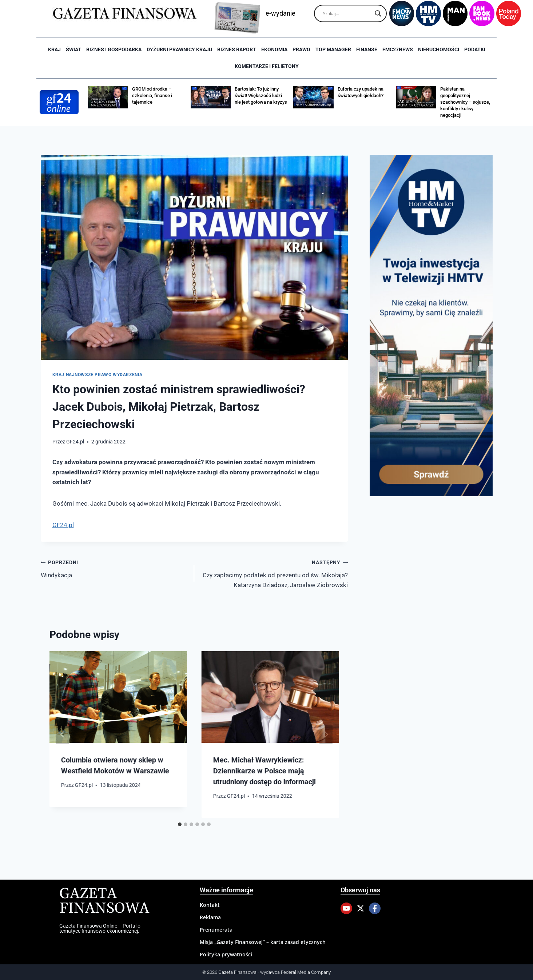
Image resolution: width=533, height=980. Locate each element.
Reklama (210, 917)
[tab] (180, 824)
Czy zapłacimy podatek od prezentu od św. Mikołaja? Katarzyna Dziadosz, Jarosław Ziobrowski (274, 573)
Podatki (475, 49)
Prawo (301, 49)
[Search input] (347, 13)
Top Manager (333, 49)
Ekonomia (274, 49)
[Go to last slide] (63, 734)
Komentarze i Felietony (267, 66)
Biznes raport (237, 49)
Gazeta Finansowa (104, 901)
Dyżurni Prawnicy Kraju (179, 49)
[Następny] (326, 734)
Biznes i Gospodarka (114, 49)
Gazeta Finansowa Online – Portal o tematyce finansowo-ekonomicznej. (100, 928)
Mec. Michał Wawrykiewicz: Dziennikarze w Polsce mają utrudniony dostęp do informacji (264, 771)
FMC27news (398, 49)
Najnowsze (80, 375)
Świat (73, 49)
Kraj (54, 49)
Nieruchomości (439, 49)
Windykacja (114, 568)
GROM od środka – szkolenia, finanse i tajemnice (152, 95)
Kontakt (210, 905)
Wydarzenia (128, 375)
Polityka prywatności (226, 954)
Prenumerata (216, 930)
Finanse (367, 49)
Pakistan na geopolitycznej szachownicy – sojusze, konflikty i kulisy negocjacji (465, 102)
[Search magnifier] (378, 13)
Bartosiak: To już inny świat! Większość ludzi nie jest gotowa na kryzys (261, 95)
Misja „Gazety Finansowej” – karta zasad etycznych (263, 942)
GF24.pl (75, 442)
